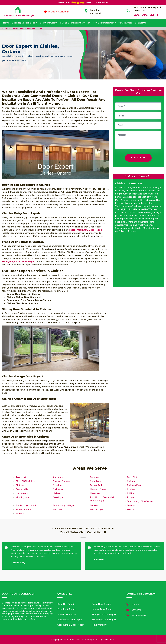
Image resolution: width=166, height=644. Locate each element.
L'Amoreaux (22, 493)
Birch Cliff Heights (25, 481)
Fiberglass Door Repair (104, 614)
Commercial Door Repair (70, 625)
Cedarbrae (95, 481)
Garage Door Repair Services (74, 23)
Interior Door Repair (102, 609)
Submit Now (138, 158)
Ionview (131, 489)
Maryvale (95, 493)
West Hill (58, 509)
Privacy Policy (99, 625)
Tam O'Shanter (24, 509)
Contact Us (140, 23)
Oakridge (58, 497)
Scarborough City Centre (140, 501)
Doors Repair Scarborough (81, 640)
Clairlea (131, 481)
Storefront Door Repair (104, 620)
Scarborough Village (64, 505)
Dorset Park (96, 485)
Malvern (57, 493)
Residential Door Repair (70, 620)
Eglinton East (134, 485)
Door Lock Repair (67, 609)
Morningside (22, 497)
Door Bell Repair (66, 604)
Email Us (136, 610)
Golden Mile (22, 489)
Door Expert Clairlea (34, 28)
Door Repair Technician (24, 23)
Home (6, 23)
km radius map (138, 261)
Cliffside (57, 485)
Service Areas (125, 23)
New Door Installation (104, 23)
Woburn (20, 513)
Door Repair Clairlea (16, 28)
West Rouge (97, 509)
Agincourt (21, 477)
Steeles (94, 505)
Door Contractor (48, 23)
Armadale (58, 477)
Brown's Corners (62, 481)
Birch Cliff (132, 477)
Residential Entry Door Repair (86, 230)
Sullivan (131, 505)
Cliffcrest (20, 485)
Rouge (131, 497)
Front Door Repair (101, 604)
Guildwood (59, 489)
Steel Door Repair (67, 614)
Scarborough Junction (27, 505)
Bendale (94, 477)
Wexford (132, 509)
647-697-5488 (145, 15)
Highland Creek (98, 489)
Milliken (131, 493)
